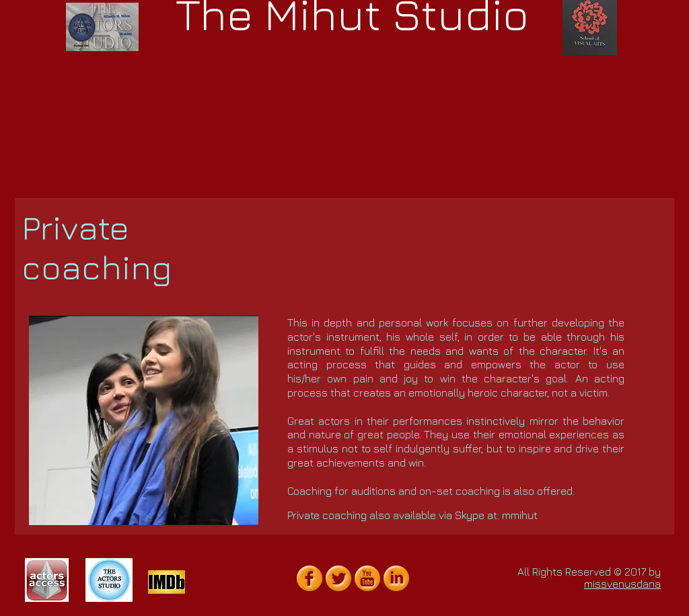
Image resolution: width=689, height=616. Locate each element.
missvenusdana (622, 584)
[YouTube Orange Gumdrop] (367, 578)
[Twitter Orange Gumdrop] (338, 578)
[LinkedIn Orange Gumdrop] (396, 578)
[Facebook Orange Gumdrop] (310, 578)
